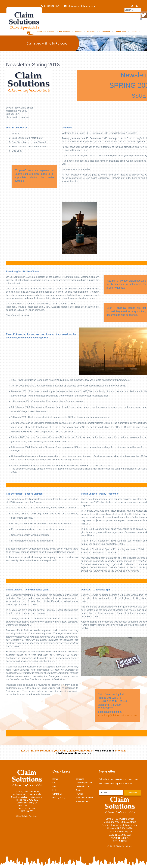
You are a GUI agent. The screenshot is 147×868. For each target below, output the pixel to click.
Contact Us (135, 31)
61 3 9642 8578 (51, 6)
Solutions (91, 31)
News (55, 786)
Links (55, 790)
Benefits (79, 31)
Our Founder (105, 31)
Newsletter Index (83, 801)
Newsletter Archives (84, 798)
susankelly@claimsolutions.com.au (117, 715)
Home (55, 779)
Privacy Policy (59, 798)
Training (79, 794)
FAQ (54, 783)
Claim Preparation (84, 783)
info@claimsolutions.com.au (80, 6)
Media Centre (120, 31)
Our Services (65, 31)
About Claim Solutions (45, 31)
